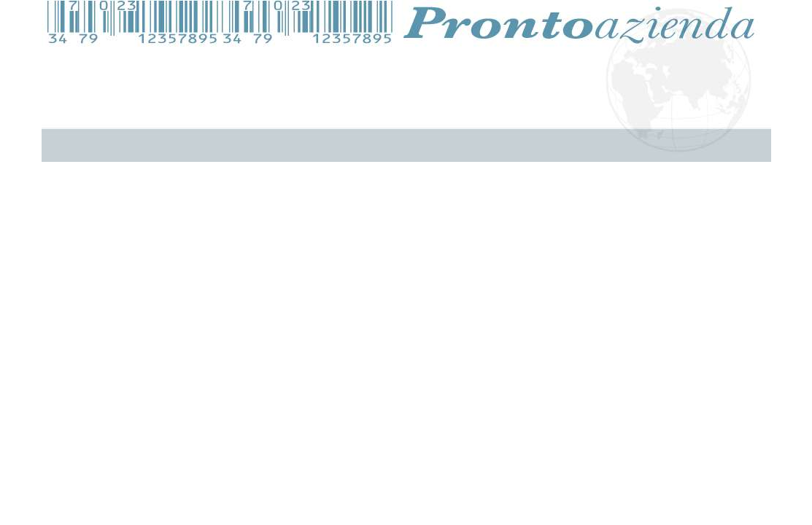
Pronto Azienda (406, 27)
